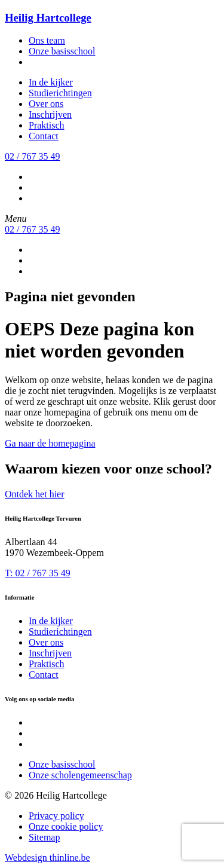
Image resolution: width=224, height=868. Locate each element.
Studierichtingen (60, 93)
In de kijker (51, 82)
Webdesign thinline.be (47, 858)
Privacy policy (56, 816)
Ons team (47, 40)
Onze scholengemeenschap (80, 775)
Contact (44, 136)
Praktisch (47, 125)
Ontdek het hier (35, 494)
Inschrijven (50, 114)
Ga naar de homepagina (50, 443)
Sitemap (44, 837)
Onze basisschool (62, 51)
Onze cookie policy (66, 826)
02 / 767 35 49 (32, 156)
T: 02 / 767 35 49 (38, 573)
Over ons (46, 104)
